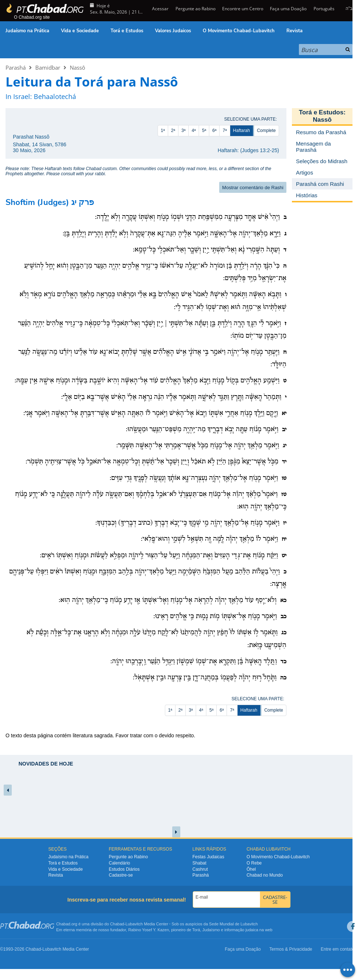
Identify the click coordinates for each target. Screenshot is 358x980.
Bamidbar (48, 67)
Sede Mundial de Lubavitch (233, 924)
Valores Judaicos (173, 31)
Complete (266, 131)
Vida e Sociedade (80, 31)
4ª (194, 131)
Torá (196, 930)
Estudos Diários (124, 869)
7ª (225, 131)
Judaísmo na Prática (27, 31)
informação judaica (241, 930)
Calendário (119, 863)
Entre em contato (338, 949)
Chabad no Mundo (265, 875)
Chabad (117, 924)
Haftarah (242, 131)
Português (324, 9)
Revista (294, 31)
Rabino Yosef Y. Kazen (149, 930)
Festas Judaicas (208, 857)
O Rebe (254, 863)
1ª (163, 131)
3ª (183, 131)
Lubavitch (134, 924)
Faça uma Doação (288, 9)
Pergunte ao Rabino (196, 9)
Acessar (160, 9)
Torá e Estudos (127, 31)
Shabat (199, 863)
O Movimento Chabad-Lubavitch (239, 31)
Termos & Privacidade (291, 949)
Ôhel (251, 869)
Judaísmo (211, 930)
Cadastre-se (121, 875)
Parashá (16, 67)
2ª (173, 131)
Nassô (77, 67)
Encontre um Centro (243, 9)
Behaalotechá (55, 96)
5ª (204, 131)
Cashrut (200, 869)
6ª (214, 131)
